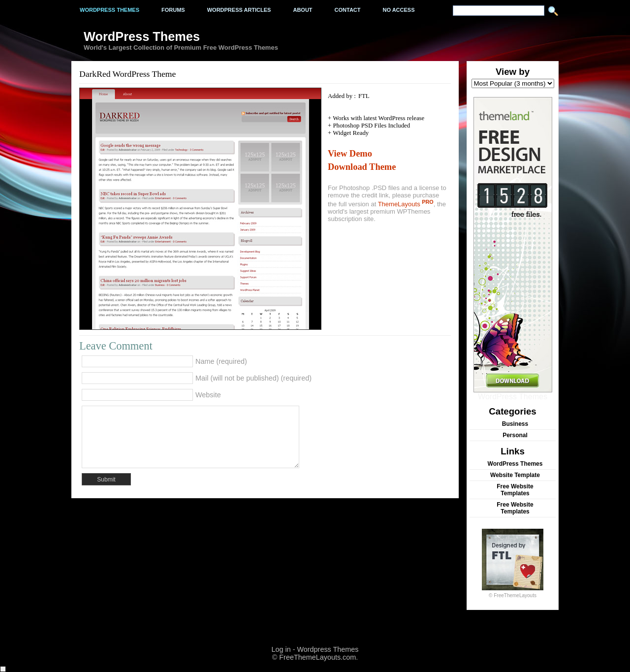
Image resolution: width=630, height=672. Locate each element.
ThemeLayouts (406, 204)
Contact (348, 10)
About (302, 10)
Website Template (515, 475)
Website (208, 395)
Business (515, 424)
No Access (399, 10)
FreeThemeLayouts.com (317, 657)
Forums (173, 10)
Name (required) (221, 361)
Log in (281, 649)
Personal (515, 435)
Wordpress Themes (110, 10)
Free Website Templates (515, 490)
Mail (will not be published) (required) (253, 378)
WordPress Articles (239, 10)
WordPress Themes (513, 393)
